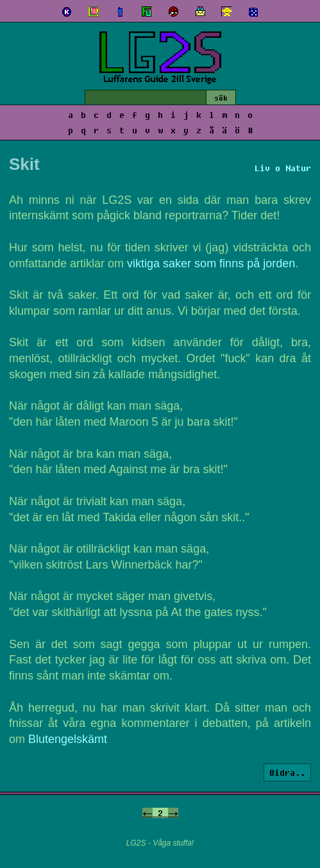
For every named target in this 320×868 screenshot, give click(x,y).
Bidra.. (287, 772)
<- (147, 813)
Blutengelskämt (68, 739)
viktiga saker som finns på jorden (211, 263)
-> (173, 813)
